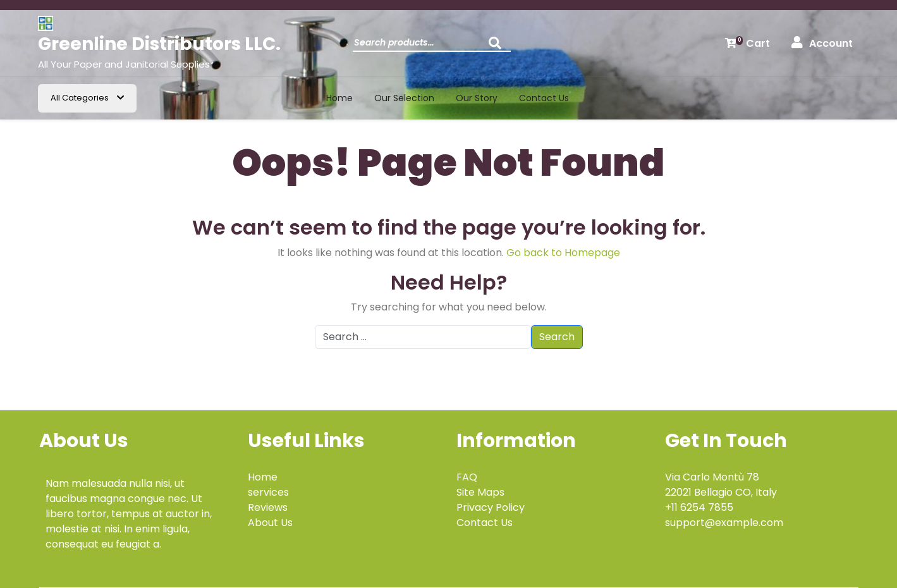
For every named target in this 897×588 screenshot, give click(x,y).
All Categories (87, 98)
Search (498, 47)
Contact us (544, 98)
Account (822, 43)
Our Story (477, 98)
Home (339, 98)
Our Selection (404, 98)
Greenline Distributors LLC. (159, 44)
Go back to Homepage (563, 253)
